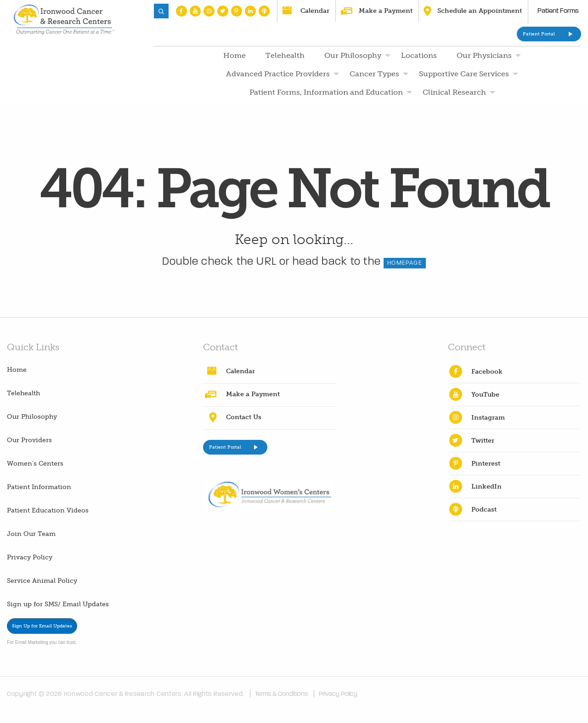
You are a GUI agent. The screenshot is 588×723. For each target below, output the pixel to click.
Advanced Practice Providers (278, 74)
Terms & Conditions (281, 694)
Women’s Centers (35, 464)
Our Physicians (484, 55)
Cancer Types (374, 74)
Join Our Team (31, 534)
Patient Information (39, 487)
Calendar (315, 11)
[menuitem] (233, 56)
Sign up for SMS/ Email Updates (58, 604)
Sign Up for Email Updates (42, 626)
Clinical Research (454, 92)
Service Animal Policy (42, 581)
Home (235, 55)
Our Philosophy (353, 55)
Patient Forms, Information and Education (326, 92)
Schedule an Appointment (480, 11)
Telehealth (285, 55)
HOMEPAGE (405, 263)
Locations (419, 55)
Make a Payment (386, 11)
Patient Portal (539, 34)
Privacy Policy (30, 557)
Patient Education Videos (48, 510)
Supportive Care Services (464, 74)
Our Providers (29, 440)
